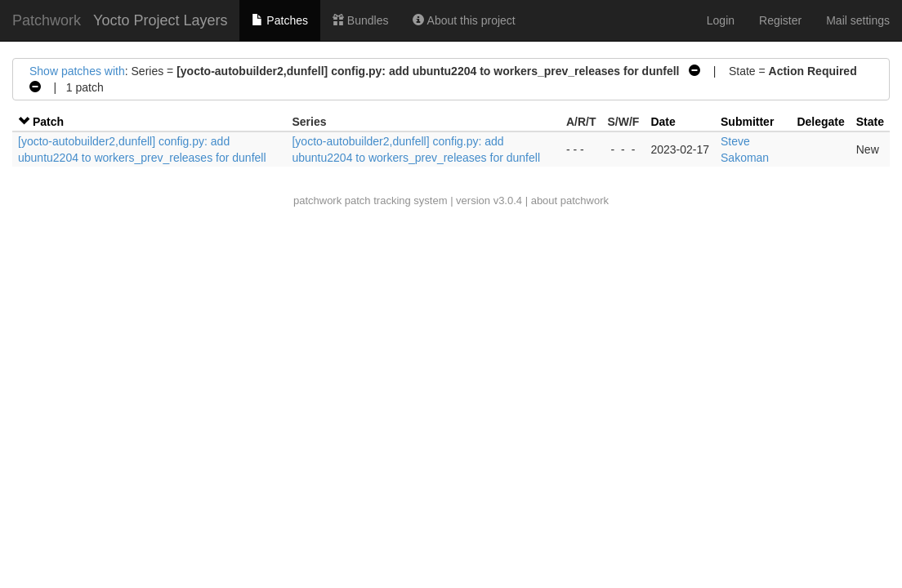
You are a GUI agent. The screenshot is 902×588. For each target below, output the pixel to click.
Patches (279, 20)
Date (663, 122)
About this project (464, 20)
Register (780, 20)
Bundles (360, 20)
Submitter (747, 122)
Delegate (820, 122)
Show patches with (77, 71)
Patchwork (47, 20)
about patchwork (570, 200)
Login (721, 20)
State (870, 122)
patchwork (317, 200)
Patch (48, 122)
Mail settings (858, 20)
